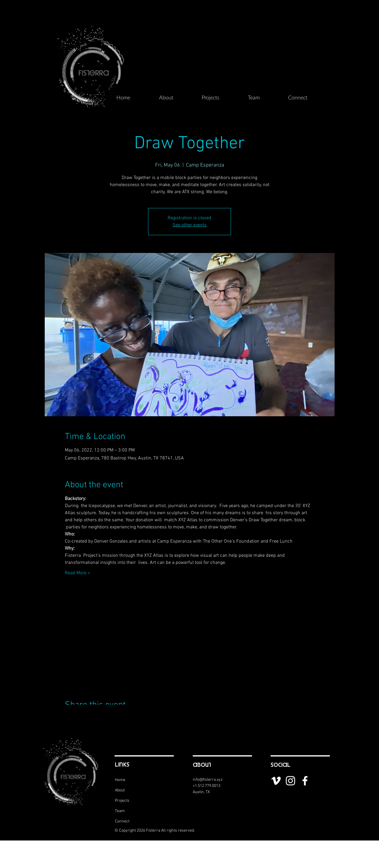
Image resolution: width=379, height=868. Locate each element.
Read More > (78, 573)
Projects (122, 801)
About (120, 790)
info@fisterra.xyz (208, 780)
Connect (122, 821)
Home (120, 780)
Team (120, 811)
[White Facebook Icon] (305, 781)
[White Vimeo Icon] (276, 781)
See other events (190, 225)
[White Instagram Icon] (290, 781)
